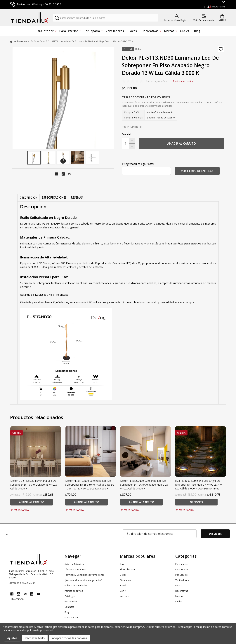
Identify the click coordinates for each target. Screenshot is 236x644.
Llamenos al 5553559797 (22, 583)
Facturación (71, 602)
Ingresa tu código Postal (138, 164)
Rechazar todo (35, 638)
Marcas (169, 31)
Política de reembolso (76, 586)
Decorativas (150, 31)
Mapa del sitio (72, 618)
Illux (122, 564)
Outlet (185, 31)
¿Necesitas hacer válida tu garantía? (83, 580)
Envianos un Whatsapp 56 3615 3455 (36, 4)
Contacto (69, 607)
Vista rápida (20, 510)
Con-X (123, 591)
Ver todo (124, 596)
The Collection (127, 569)
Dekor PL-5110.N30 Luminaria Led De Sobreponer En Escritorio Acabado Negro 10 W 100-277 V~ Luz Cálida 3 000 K (90, 485)
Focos (133, 31)
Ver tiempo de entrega (197, 171)
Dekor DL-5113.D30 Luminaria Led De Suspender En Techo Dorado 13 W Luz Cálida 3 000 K (33, 485)
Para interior (45, 31)
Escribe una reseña (183, 81)
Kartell (123, 586)
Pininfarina (125, 580)
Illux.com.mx (18, 599)
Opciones (196, 502)
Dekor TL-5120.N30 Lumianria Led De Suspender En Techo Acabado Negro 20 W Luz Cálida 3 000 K (144, 485)
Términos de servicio (76, 569)
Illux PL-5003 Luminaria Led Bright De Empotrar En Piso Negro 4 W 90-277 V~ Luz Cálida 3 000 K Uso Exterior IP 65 (199, 485)
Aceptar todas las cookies (70, 638)
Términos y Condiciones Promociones (84, 575)
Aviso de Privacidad (75, 564)
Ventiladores (115, 31)
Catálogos (70, 596)
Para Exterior (69, 31)
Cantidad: (127, 134)
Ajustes (12, 638)
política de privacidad (40, 630)
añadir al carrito (182, 143)
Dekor (123, 575)
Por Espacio (92, 31)
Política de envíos (74, 591)
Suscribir (215, 534)
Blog (197, 31)
